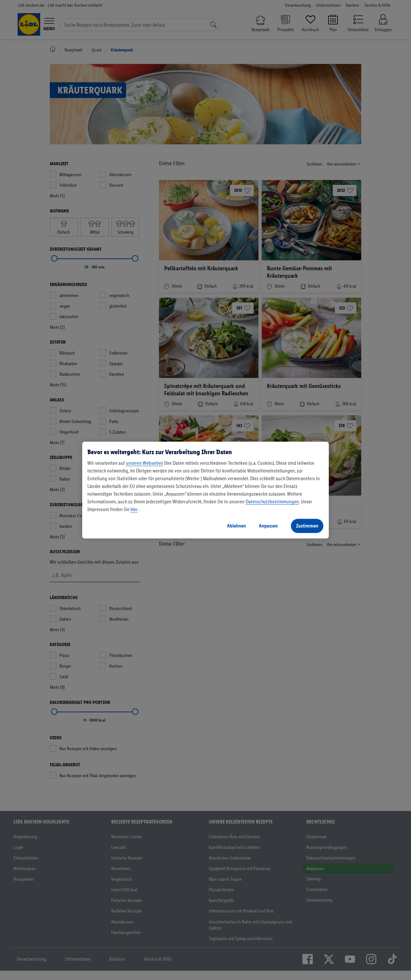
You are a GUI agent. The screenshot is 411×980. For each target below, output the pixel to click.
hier (134, 509)
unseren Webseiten (144, 463)
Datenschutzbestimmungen (272, 502)
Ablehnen (236, 526)
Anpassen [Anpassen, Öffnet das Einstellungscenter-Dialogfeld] (268, 526)
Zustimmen (307, 526)
